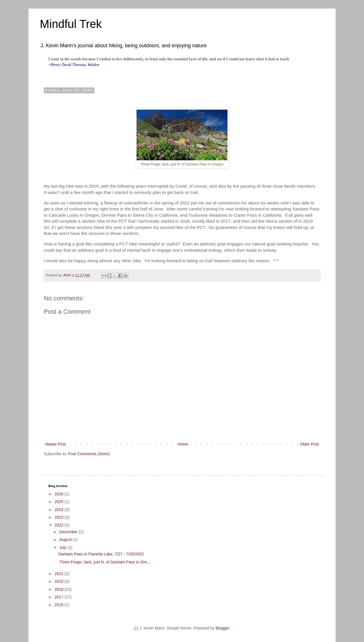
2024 (60, 510)
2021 (60, 574)
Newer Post (55, 444)
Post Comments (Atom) (89, 454)
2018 (60, 589)
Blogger (222, 628)
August (66, 540)
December (69, 532)
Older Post (309, 444)
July (63, 547)
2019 (60, 581)
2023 (60, 517)
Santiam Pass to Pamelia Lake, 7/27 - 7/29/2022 (101, 554)
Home (183, 444)
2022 (60, 525)
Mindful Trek (71, 24)
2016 (60, 605)
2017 (60, 597)
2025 (60, 502)
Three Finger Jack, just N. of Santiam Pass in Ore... (104, 562)
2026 (60, 494)
